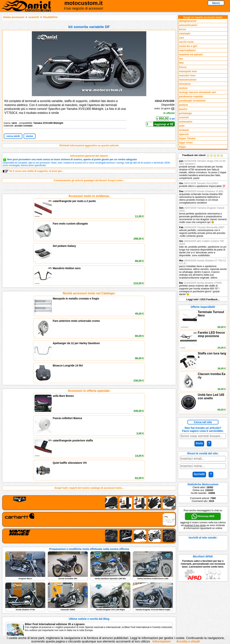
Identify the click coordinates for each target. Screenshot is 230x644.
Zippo (182, 147)
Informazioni (161, 641)
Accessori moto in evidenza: (89, 196)
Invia (199, 443)
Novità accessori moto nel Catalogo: (89, 223)
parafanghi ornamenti (192, 101)
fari (181, 59)
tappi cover (186, 143)
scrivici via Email (81, 600)
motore (183, 88)
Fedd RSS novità (81, 615)
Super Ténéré (187, 138)
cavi (181, 38)
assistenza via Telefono (84, 604)
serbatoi (184, 130)
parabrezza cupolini (191, 96)
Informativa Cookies (83, 611)
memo (30, 136)
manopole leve (188, 71)
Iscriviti (199, 474)
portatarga (185, 113)
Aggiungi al (164, 124)
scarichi (34, 17)
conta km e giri (188, 46)
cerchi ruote (186, 42)
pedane (183, 105)
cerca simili (13, 136)
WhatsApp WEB (203, 516)
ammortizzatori (188, 25)
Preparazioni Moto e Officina (40, 611)
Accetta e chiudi (188, 641)
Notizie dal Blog (33, 615)
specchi (184, 134)
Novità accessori (34, 604)
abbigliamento (188, 21)
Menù (216, 3)
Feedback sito (32, 607)
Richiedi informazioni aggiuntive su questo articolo (89, 145)
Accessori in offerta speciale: (89, 250)
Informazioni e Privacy (84, 607)
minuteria (185, 84)
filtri (181, 63)
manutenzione (188, 80)
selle (182, 126)
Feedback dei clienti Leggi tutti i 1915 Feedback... (203, 227)
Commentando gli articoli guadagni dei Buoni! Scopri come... (89, 180)
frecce (183, 67)
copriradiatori (187, 50)
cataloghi (185, 33)
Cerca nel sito (203, 422)
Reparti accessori (34, 600)
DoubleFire (50, 17)
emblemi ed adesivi (191, 54)
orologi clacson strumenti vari (197, 92)
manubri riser (187, 75)
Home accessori (14, 17)
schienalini (186, 122)
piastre (183, 109)
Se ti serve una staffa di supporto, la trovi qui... (33, 171)
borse (182, 29)
